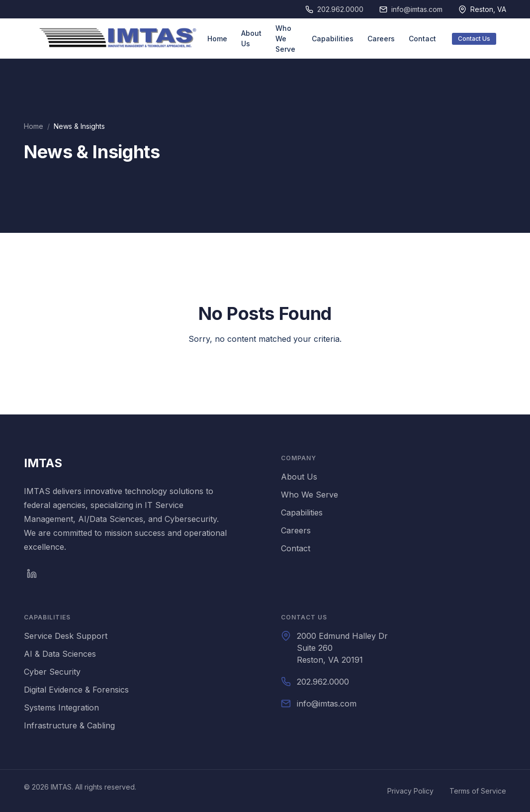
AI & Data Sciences (60, 654)
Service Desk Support (66, 636)
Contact (422, 39)
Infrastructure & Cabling (69, 725)
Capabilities (333, 39)
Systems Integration (61, 708)
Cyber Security (52, 672)
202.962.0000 (340, 9)
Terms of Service (478, 791)
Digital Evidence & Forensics (76, 690)
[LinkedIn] (32, 574)
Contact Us (474, 39)
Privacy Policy (410, 791)
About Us (251, 38)
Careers (381, 39)
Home (217, 39)
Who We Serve (285, 39)
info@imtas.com (417, 9)
